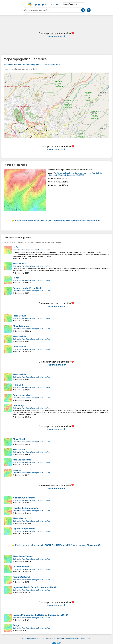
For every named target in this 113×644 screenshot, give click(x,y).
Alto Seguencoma (22, 460)
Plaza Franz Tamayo (23, 556)
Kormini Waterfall (22, 577)
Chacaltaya (19, 405)
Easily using (58, 221)
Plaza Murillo (19, 439)
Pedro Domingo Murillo (35, 250)
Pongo (16, 278)
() (75, 174)
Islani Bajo (18, 385)
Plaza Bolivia (19, 316)
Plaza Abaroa (20, 518)
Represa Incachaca (23, 395)
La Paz (16, 247)
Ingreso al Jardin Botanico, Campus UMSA (35, 587)
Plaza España (20, 263)
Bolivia (15, 250)
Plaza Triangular (21, 326)
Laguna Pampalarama (24, 529)
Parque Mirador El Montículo (28, 288)
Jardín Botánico (21, 567)
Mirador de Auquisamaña (26, 508)
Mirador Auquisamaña (24, 498)
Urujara (17, 470)
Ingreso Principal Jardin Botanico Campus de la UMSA (41, 615)
